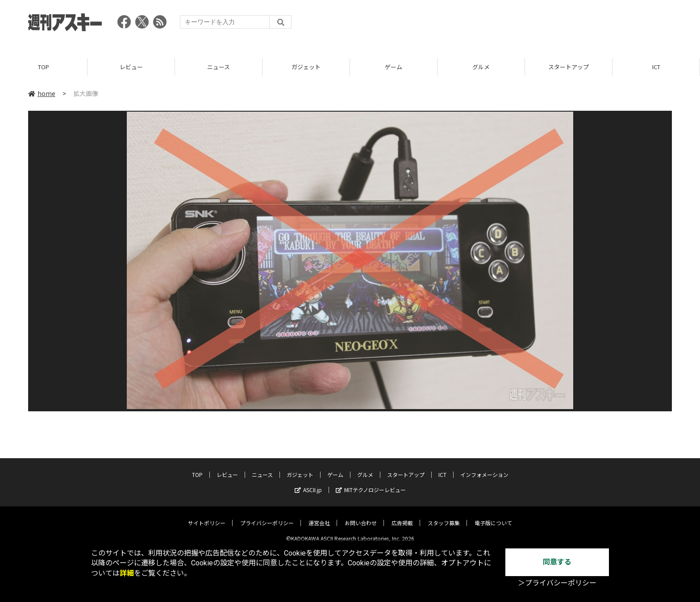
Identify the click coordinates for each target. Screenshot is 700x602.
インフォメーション (484, 468)
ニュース (219, 67)
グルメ (481, 67)
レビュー (131, 67)
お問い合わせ (361, 516)
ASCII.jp (308, 483)
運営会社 (319, 516)
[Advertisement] (509, 25)
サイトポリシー (207, 516)
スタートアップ (569, 67)
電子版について (493, 516)
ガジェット (306, 67)
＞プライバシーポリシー (557, 583)
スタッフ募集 (444, 516)
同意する (557, 562)
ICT (656, 67)
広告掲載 (402, 516)
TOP (44, 67)
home (42, 93)
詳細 (127, 573)
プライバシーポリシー (267, 516)
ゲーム (394, 67)
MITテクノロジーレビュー (371, 483)
